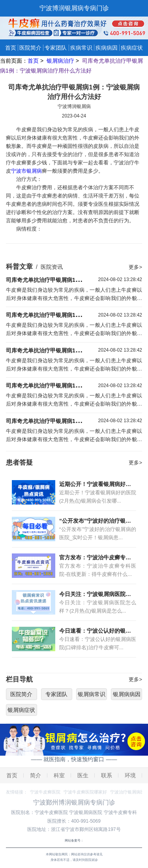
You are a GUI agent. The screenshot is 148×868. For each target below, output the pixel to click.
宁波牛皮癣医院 (45, 792)
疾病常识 (81, 48)
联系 (107, 775)
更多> (135, 267)
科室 (59, 775)
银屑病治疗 (61, 61)
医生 (83, 775)
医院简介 (30, 48)
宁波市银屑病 (26, 171)
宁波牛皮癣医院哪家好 (85, 792)
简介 (36, 775)
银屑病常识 (92, 694)
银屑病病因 (127, 694)
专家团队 (56, 48)
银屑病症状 (21, 710)
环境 (130, 775)
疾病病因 (107, 48)
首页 (11, 48)
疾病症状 (132, 48)
